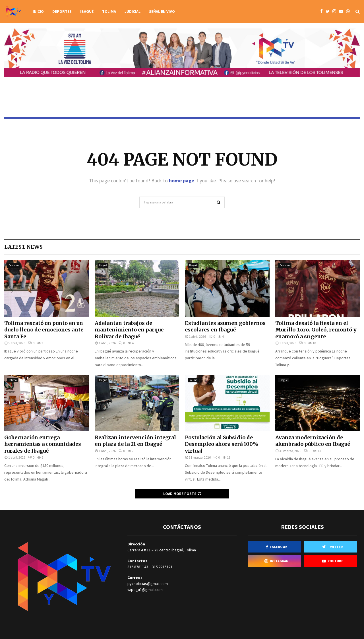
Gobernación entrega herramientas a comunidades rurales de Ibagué (43, 444)
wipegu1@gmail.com (145, 589)
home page (182, 181)
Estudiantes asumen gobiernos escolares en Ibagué (225, 326)
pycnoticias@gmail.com (148, 584)
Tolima (109, 11)
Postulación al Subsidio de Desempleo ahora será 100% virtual (222, 444)
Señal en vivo (162, 11)
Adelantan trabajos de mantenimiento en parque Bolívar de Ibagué (129, 330)
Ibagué (87, 11)
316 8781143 (138, 567)
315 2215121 (162, 567)
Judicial (133, 11)
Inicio (38, 11)
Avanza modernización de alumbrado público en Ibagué (313, 441)
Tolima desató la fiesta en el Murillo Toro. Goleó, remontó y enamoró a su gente (316, 330)
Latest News (23, 247)
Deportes (62, 11)
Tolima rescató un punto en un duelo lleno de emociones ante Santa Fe (44, 330)
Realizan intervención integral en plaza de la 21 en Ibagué (135, 441)
